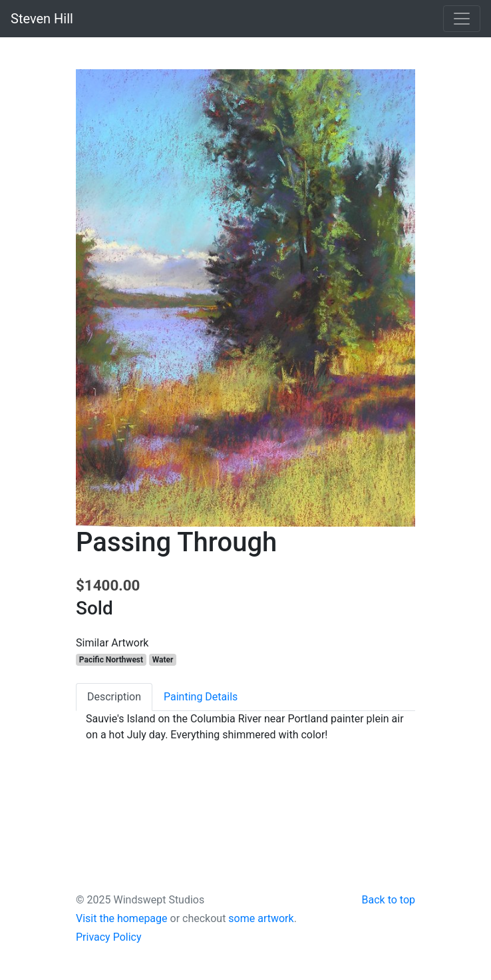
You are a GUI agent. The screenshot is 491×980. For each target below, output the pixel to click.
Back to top (389, 900)
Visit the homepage (122, 918)
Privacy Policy (109, 937)
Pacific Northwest (111, 660)
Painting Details (201, 697)
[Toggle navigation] (462, 19)
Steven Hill (42, 19)
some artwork (261, 918)
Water (163, 660)
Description (114, 697)
